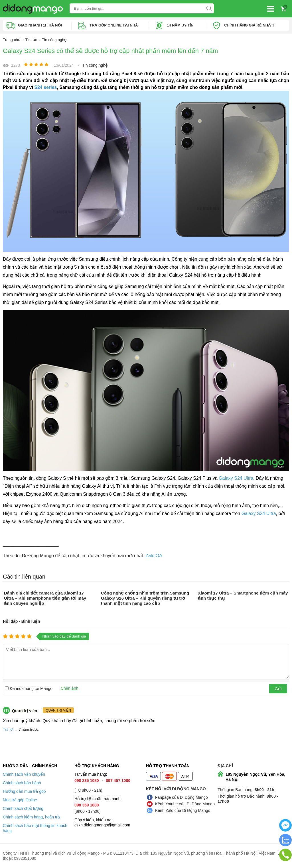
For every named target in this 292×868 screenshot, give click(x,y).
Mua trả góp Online (20, 800)
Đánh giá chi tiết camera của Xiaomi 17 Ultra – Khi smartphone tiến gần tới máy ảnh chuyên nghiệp (45, 598)
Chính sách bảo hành (22, 783)
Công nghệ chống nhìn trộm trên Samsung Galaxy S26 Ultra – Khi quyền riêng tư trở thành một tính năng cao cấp (145, 598)
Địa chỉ (225, 766)
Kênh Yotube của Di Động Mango (185, 804)
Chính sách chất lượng (23, 808)
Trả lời (8, 729)
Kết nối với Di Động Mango (176, 789)
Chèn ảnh (70, 688)
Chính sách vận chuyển (24, 774)
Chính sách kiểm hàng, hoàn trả (31, 817)
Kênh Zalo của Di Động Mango (183, 810)
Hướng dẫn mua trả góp (24, 791)
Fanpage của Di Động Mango (182, 797)
